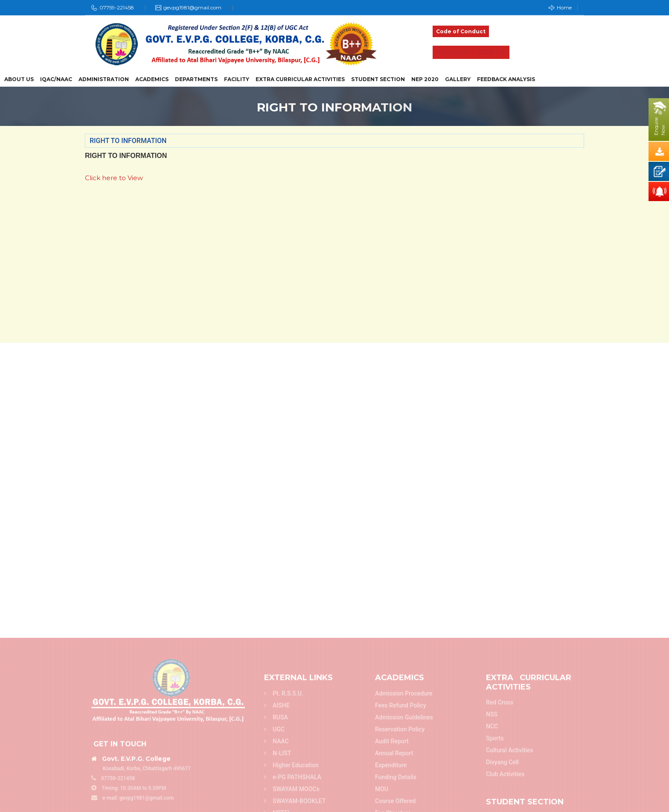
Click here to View (114, 178)
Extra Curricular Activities (300, 79)
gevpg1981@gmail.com (192, 7)
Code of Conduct (461, 31)
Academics (152, 79)
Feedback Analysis (506, 79)
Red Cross (500, 805)
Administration (104, 79)
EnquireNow (660, 126)
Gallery (458, 79)
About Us (19, 79)
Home (560, 7)
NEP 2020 (425, 79)
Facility (237, 79)
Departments (196, 79)
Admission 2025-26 (471, 52)
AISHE (277, 808)
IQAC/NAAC (56, 79)
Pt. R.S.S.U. (284, 796)
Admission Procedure (404, 796)
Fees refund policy (401, 808)
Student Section (378, 79)
